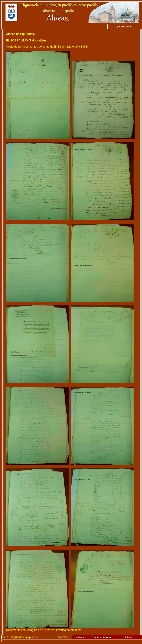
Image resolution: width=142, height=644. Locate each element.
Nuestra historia (101, 637)
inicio (128, 637)
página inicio (125, 27)
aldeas (80, 637)
